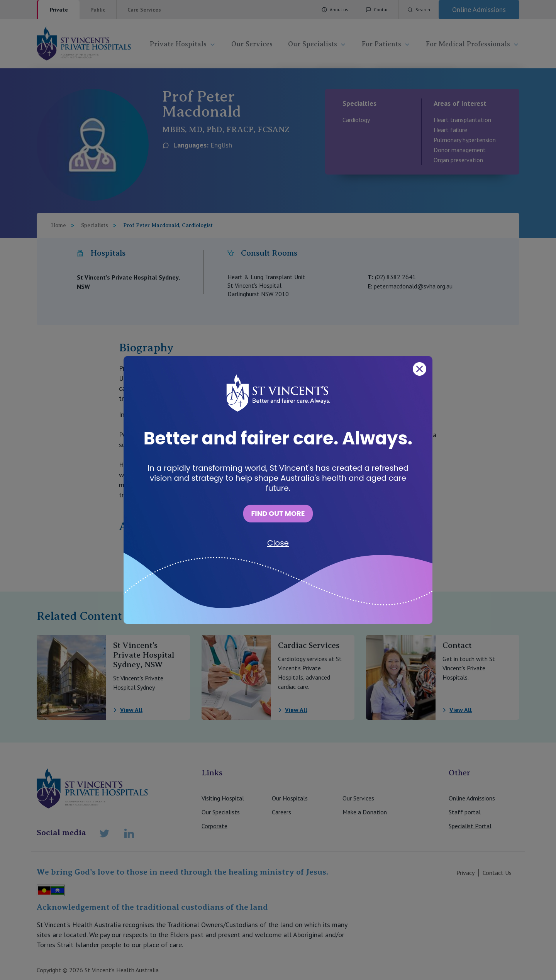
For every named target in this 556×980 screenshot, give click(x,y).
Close (278, 543)
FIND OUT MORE (278, 513)
